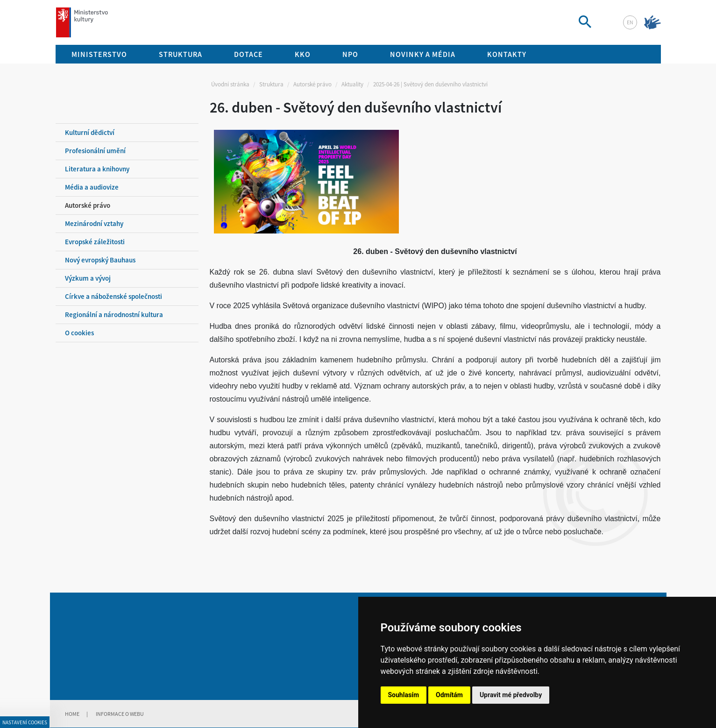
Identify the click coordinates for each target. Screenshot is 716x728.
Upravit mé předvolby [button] (511, 695)
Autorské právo (312, 84)
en (630, 22)
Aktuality (352, 84)
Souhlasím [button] (404, 695)
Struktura (271, 84)
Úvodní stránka (230, 84)
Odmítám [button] (449, 695)
